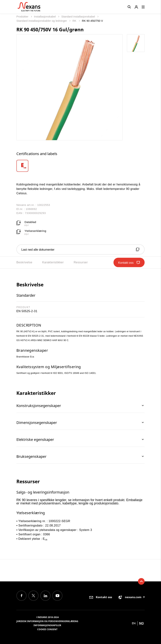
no (141, 623)
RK (75, 21)
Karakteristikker (53, 262)
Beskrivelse (24, 262)
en (134, 623)
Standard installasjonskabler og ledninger (42, 21)
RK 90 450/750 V (92, 21)
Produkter (23, 16)
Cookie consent (47, 629)
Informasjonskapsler (47, 625)
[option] (27, 166)
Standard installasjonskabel (79, 16)
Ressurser (81, 262)
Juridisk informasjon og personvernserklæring (47, 621)
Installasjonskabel (45, 16)
